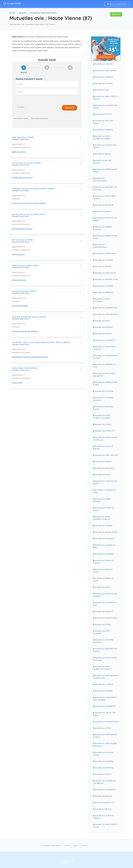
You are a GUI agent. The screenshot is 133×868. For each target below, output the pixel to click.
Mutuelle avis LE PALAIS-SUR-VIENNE (105, 107)
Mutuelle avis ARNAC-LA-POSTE (104, 579)
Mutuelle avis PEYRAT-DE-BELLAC (104, 509)
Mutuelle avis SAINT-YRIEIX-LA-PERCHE (106, 98)
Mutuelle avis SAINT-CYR (104, 802)
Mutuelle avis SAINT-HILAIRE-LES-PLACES (105, 659)
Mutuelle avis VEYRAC (103, 266)
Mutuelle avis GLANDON (104, 761)
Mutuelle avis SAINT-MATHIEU (106, 455)
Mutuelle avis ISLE (102, 90)
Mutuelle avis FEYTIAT (103, 114)
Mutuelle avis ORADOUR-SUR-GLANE (106, 237)
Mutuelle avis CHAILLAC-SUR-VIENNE (105, 482)
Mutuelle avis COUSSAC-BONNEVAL (103, 399)
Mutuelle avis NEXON (103, 211)
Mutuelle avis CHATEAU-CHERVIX (103, 754)
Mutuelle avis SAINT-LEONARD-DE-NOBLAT (102, 137)
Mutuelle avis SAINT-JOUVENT (106, 314)
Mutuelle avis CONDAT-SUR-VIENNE (105, 146)
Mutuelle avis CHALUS (103, 334)
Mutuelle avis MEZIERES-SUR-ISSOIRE (105, 650)
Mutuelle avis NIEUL (102, 321)
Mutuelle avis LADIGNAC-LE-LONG (105, 491)
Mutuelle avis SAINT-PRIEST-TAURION (105, 197)
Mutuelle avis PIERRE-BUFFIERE (102, 500)
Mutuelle (23, 13)
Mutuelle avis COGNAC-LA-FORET (104, 546)
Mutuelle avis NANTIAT (104, 327)
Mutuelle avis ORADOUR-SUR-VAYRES (106, 384)
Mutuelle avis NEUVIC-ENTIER (106, 532)
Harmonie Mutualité (20, 306)
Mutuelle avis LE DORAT (104, 286)
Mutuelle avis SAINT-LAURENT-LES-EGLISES (102, 668)
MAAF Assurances (19, 152)
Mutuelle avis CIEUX (102, 587)
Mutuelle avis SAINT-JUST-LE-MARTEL (105, 219)
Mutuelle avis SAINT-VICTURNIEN (102, 300)
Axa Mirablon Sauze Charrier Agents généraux (30, 357)
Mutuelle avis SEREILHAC (104, 292)
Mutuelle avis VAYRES (103, 728)
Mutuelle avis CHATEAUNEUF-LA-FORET (105, 357)
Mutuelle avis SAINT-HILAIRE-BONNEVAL (105, 745)
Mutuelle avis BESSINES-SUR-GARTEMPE (105, 188)
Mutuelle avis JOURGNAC (104, 554)
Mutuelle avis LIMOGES (104, 64)
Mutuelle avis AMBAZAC (104, 130)
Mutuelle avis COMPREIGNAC (106, 308)
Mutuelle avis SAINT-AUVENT (106, 618)
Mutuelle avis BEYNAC (103, 809)
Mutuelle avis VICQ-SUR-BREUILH (103, 448)
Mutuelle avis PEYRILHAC (104, 431)
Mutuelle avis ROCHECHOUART (100, 179)
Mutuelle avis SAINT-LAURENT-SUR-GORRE (102, 417)
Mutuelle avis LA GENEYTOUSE (107, 722)
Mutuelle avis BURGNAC (104, 768)
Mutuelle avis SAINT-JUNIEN (105, 70)
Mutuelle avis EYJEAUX (103, 462)
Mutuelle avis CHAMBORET (105, 706)
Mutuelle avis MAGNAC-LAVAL (106, 279)
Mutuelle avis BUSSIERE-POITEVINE (103, 641)
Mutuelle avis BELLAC (103, 154)
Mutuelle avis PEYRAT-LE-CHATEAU (104, 562)
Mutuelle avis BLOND (103, 774)
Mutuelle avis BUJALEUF (104, 611)
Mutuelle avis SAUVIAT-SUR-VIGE (105, 604)
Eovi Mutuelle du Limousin (22, 177)
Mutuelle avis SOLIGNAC (104, 391)
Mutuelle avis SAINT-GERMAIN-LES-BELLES (102, 518)
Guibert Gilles (17, 382)
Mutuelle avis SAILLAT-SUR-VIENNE (104, 714)
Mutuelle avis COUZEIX (104, 83)
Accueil (12, 13)
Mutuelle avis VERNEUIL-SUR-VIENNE (105, 171)
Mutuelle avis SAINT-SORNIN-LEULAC (105, 826)
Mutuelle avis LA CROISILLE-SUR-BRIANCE (105, 782)
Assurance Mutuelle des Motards (25, 331)
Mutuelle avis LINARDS (103, 526)
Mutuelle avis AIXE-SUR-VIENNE (103, 122)
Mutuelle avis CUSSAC (103, 424)
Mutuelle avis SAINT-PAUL (105, 468)
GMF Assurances (18, 254)
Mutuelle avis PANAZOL (104, 77)
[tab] (47, 138)
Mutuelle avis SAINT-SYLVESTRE (102, 632)
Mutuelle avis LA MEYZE (104, 684)
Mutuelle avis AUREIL (103, 624)
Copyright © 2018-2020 (51, 845)
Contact (84, 845)
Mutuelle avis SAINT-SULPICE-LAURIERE (105, 595)
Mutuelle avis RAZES (102, 475)
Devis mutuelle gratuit (117, 4)
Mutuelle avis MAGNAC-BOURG (103, 571)
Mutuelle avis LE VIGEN (104, 260)
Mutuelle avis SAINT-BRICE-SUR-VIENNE (104, 375)
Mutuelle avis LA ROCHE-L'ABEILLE (104, 817)
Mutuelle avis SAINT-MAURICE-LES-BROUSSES (106, 677)
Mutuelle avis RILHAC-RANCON (102, 162)
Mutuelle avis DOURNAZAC (105, 790)
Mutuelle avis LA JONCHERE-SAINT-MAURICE (105, 699)
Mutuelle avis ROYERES (104, 691)
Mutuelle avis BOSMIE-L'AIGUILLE (103, 228)
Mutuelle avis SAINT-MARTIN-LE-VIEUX (105, 736)
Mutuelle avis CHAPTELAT (105, 340)
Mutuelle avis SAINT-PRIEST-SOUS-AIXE (105, 348)
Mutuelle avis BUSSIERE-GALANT (103, 408)
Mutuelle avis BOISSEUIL (104, 205)
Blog (75, 845)
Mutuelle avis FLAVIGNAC (104, 539)
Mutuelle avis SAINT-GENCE (105, 273)
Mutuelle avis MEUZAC (103, 796)
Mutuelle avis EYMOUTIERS (105, 253)
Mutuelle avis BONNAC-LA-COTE (104, 366)
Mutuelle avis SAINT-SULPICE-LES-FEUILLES (105, 439)
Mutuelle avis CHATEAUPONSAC (100, 246)
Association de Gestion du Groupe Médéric (29, 203)
